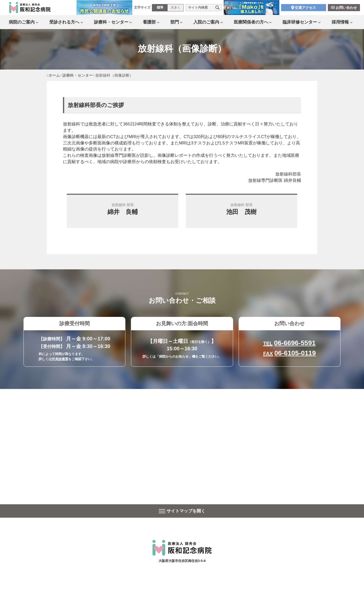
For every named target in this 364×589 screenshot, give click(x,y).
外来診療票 (60, 359)
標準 (160, 10)
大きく (176, 10)
